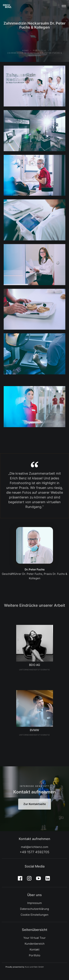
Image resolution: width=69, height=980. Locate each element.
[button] (64, 6)
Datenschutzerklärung (34, 909)
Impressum (34, 903)
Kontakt (34, 949)
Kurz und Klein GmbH (34, 967)
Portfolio (40, 56)
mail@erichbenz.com (35, 847)
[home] (7, 6)
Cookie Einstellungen (34, 915)
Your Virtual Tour (34, 938)
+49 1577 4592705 (34, 852)
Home (25, 56)
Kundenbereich (35, 944)
